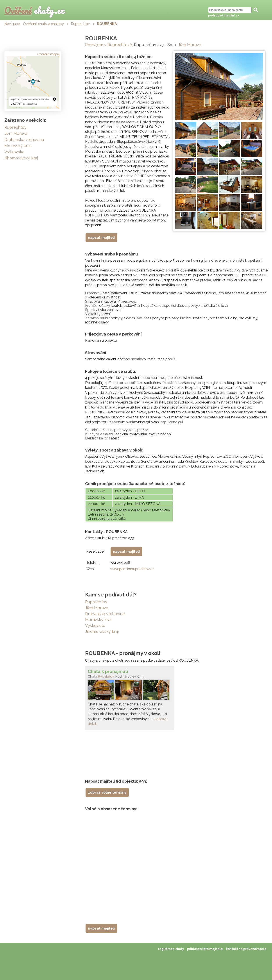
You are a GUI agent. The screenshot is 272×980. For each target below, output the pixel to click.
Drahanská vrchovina (105, 614)
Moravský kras (99, 620)
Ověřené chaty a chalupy (43, 24)
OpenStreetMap (30, 104)
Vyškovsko (95, 626)
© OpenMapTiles (42, 99)
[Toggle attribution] (54, 99)
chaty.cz (34, 10)
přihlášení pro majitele (205, 949)
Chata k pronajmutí (108, 671)
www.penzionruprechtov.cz (132, 569)
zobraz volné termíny (107, 792)
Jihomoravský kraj (102, 631)
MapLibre (15, 99)
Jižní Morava (190, 45)
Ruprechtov (80, 24)
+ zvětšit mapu (48, 54)
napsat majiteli (101, 238)
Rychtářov (106, 677)
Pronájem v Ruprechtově (109, 45)
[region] (33, 82)
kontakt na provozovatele (246, 949)
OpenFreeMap (27, 99)
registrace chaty (171, 949)
